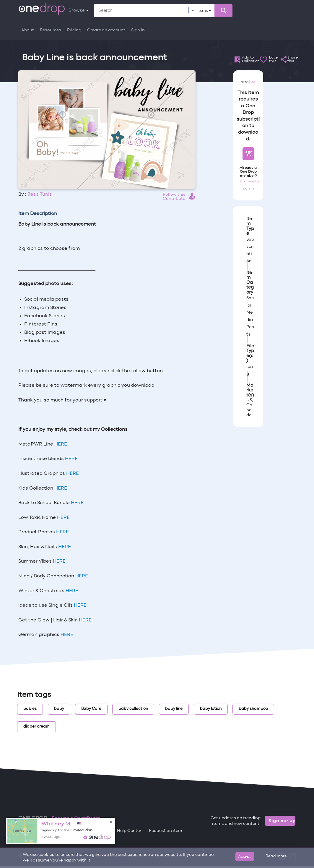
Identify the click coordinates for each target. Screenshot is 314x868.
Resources (51, 30)
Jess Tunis (40, 195)
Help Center (129, 831)
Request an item (166, 831)
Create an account (106, 30)
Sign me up (282, 821)
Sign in (138, 30)
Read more (276, 856)
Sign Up (248, 154)
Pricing (74, 30)
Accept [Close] (245, 856)
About (28, 30)
